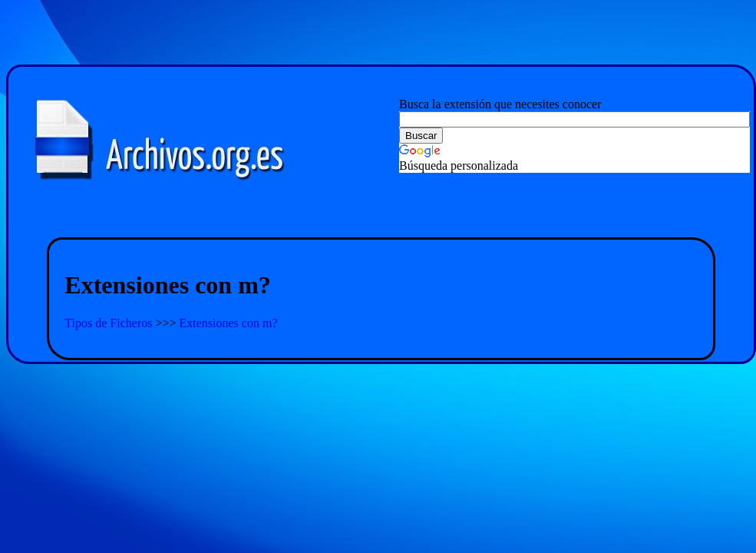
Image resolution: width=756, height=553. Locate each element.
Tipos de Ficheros (110, 323)
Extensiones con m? (229, 323)
